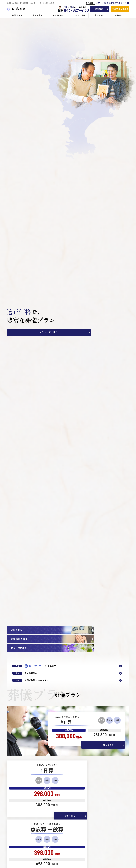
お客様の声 (58, 15)
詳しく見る (111, 733)
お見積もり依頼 (119, 9)
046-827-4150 (76, 10)
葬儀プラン (17, 15)
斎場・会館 (37, 15)
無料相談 (99, 9)
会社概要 (99, 15)
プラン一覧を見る (22, 332)
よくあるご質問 (78, 15)
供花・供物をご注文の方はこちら (108, 3)
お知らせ (119, 15)
